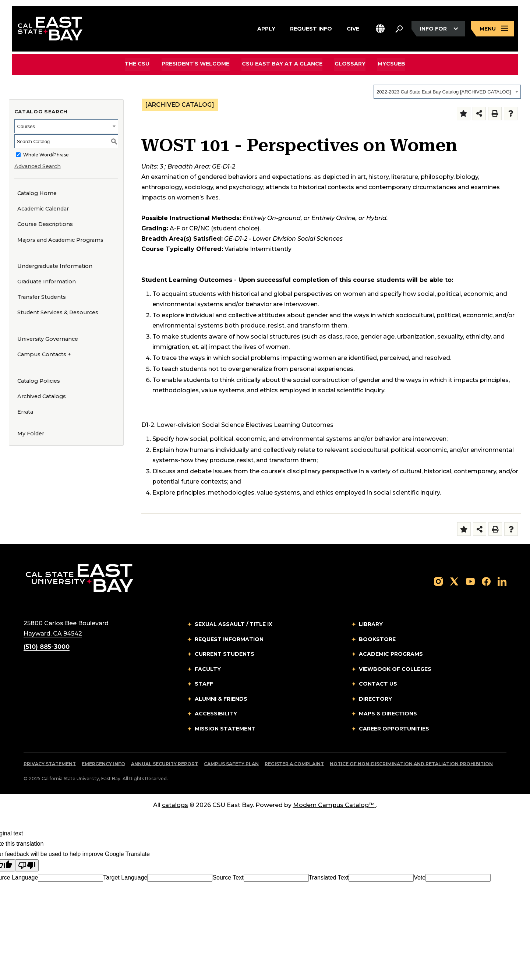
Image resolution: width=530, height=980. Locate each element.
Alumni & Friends (221, 699)
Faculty (208, 669)
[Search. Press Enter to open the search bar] (399, 29)
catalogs (175, 805)
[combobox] (447, 92)
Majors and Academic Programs (60, 240)
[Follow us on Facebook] (486, 581)
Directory (375, 699)
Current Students (225, 654)
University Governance (48, 339)
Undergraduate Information (55, 266)
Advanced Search (38, 166)
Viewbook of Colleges (395, 669)
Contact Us (378, 684)
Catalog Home (37, 193)
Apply (266, 28)
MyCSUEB (391, 64)
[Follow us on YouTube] (470, 581)
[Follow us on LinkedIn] (502, 581)
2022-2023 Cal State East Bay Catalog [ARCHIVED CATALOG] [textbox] (444, 92)
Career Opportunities (394, 729)
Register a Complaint (294, 764)
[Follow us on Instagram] (438, 581)
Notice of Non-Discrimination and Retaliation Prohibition (411, 764)
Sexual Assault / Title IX (234, 624)
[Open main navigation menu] (492, 29)
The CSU (138, 64)
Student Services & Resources (58, 312)
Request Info (311, 28)
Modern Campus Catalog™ (335, 805)
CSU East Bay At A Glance (282, 64)
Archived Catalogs (42, 396)
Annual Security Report (165, 764)
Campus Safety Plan (231, 764)
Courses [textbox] (26, 126)
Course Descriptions (45, 224)
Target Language (125, 878)
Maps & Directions (388, 714)
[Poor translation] (27, 865)
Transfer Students (42, 297)
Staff (204, 684)
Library (371, 624)
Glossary (350, 64)
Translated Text (329, 878)
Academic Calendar (43, 209)
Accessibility (216, 714)
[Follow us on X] (454, 581)
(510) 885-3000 (47, 647)
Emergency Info (103, 764)
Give (353, 28)
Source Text (228, 878)
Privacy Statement (50, 764)
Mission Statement (225, 729)
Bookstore (377, 639)
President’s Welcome (196, 64)
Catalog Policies (39, 381)
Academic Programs (391, 654)
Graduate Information (47, 282)
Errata (25, 412)
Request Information (229, 639)
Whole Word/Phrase (46, 155)
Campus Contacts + (44, 354)
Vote (420, 878)
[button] (380, 29)
